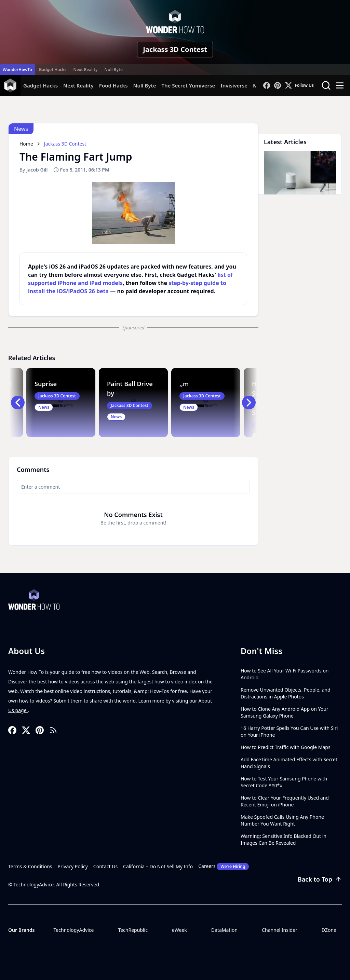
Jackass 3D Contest (175, 49)
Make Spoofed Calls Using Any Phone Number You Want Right (282, 820)
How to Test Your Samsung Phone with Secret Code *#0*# (284, 782)
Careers (224, 867)
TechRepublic (133, 930)
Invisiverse (234, 85)
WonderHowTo (17, 70)
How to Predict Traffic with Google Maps (286, 747)
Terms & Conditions (30, 866)
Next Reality (85, 70)
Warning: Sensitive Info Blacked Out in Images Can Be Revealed (284, 839)
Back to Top (320, 879)
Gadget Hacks (53, 70)
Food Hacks (113, 85)
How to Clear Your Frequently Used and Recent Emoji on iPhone (285, 801)
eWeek (179, 930)
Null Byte (113, 70)
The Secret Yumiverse (188, 85)
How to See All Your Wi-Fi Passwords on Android (285, 674)
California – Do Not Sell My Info (158, 866)
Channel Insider (280, 930)
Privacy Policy (73, 866)
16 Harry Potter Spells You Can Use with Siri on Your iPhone (289, 731)
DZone (329, 930)
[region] (133, 213)
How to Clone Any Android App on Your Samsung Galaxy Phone (285, 712)
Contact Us (105, 866)
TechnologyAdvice (73, 930)
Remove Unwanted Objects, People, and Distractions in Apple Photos (286, 693)
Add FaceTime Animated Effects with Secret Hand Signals (289, 763)
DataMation (224, 930)
